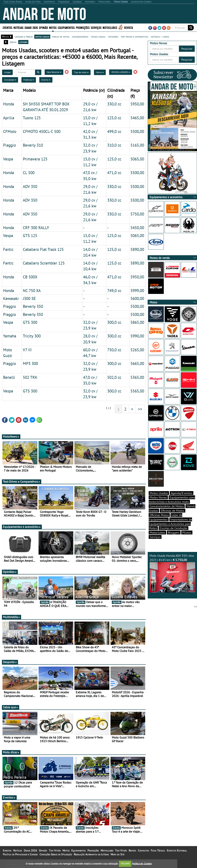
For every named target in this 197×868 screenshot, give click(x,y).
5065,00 (137, 159)
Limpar (7, 72)
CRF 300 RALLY (36, 228)
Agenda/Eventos (182, 500)
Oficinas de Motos (173, 517)
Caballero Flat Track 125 (43, 249)
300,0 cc (114, 322)
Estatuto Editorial (177, 850)
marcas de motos (61, 37)
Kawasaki (11, 298)
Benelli (9, 377)
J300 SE (29, 298)
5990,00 (137, 336)
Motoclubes (110, 27)
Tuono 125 (32, 118)
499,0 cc (114, 131)
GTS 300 (30, 322)
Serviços (96, 27)
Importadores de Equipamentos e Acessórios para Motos (170, 531)
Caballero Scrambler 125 (44, 263)
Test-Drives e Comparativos (22, 482)
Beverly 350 (33, 306)
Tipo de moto (81, 72)
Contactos (143, 850)
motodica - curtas (160, 37)
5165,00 (137, 145)
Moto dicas (11, 752)
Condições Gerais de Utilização (56, 854)
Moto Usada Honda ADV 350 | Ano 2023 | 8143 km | (172, 580)
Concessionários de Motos (167, 513)
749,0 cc (114, 290)
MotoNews (11, 437)
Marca (100, 72)
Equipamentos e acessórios (22, 527)
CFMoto (10, 131)
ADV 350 (30, 186)
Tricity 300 (32, 336)
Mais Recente (54, 72)
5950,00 (137, 104)
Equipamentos (66, 27)
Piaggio (9, 145)
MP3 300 (30, 363)
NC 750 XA (32, 290)
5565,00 (137, 391)
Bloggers (174, 539)
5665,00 (137, 363)
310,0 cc (114, 145)
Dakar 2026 (31, 27)
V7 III (27, 350)
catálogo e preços (24, 37)
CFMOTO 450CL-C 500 (42, 131)
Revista (129, 27)
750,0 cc (114, 350)
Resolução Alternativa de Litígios (91, 854)
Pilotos (187, 539)
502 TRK (30, 377)
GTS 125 (30, 235)
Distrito (46, 80)
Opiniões (10, 572)
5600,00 (137, 298)
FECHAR (125, 863)
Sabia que (11, 707)
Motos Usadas (159, 500)
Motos (53, 27)
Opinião (43, 27)
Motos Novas (158, 504)
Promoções (83, 27)
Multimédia (12, 617)
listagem (23, 42)
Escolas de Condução (174, 535)
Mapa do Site (117, 854)
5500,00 (137, 131)
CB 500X (30, 277)
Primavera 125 (35, 159)
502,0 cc (114, 377)
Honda (9, 104)
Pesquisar (187, 49)
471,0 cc (114, 173)
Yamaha (10, 336)
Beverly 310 (33, 145)
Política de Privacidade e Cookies (20, 854)
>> (140, 409)
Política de (142, 863)
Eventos (7, 27)
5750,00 (137, 214)
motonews (113, 37)
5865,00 (137, 322)
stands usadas (98, 37)
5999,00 (137, 290)
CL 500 (29, 173)
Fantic (8, 249)
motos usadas (42, 37)
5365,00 (137, 377)
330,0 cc (114, 104)
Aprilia (9, 118)
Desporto (10, 662)
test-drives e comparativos (134, 37)
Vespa (8, 159)
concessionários (80, 37)
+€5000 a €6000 (121, 72)
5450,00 (137, 228)
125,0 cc (114, 118)
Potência (29, 80)
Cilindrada (10, 80)
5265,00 (137, 350)
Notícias (18, 27)
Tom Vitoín (55, 850)
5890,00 (137, 249)
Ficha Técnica (158, 850)
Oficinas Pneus (159, 522)
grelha (13, 42)
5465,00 (137, 118)
